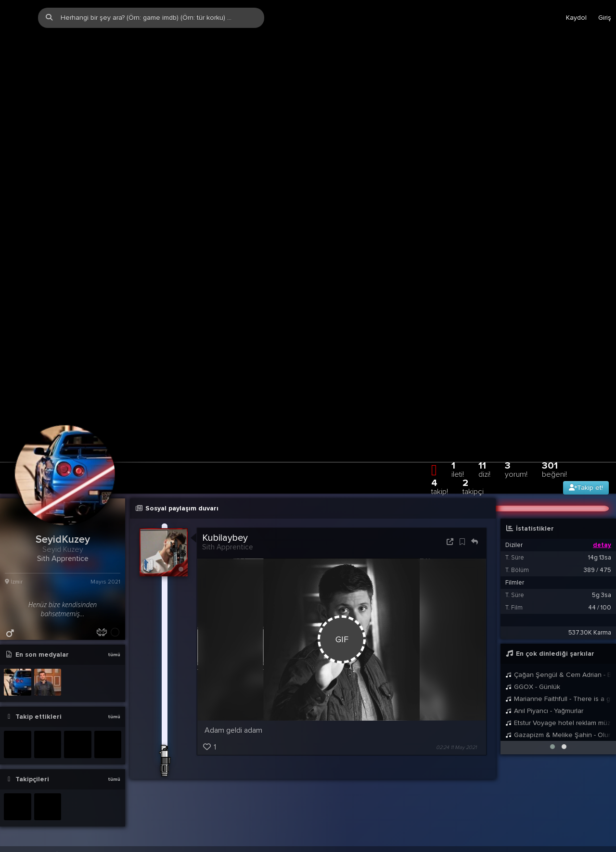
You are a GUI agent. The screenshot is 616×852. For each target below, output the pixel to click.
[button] (552, 673)
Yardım (500, 784)
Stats (549, 784)
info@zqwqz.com (121, 784)
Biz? (525, 784)
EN (589, 784)
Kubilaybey (225, 464)
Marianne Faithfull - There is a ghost (558, 625)
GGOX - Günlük (533, 613)
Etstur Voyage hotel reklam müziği (558, 649)
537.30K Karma (590, 559)
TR (570, 784)
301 (554, 395)
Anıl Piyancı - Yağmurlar (544, 637)
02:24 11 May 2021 (456, 673)
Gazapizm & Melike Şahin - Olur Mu (558, 661)
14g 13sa (600, 483)
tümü (114, 581)
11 (484, 395)
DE (607, 784)
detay (602, 471)
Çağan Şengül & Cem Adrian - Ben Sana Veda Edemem (558, 601)
